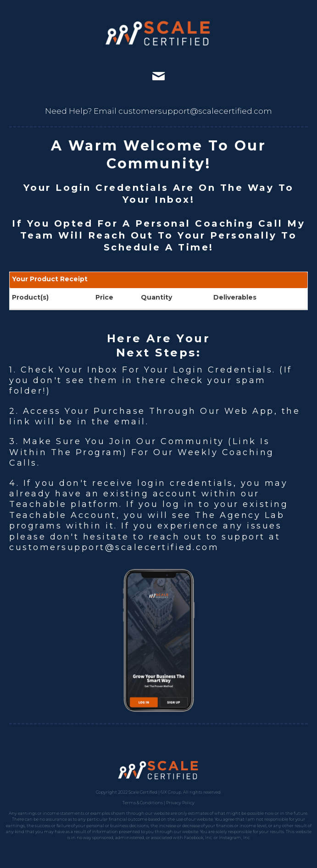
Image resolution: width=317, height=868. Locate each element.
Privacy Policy (180, 803)
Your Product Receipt (50, 279)
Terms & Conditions (143, 803)
